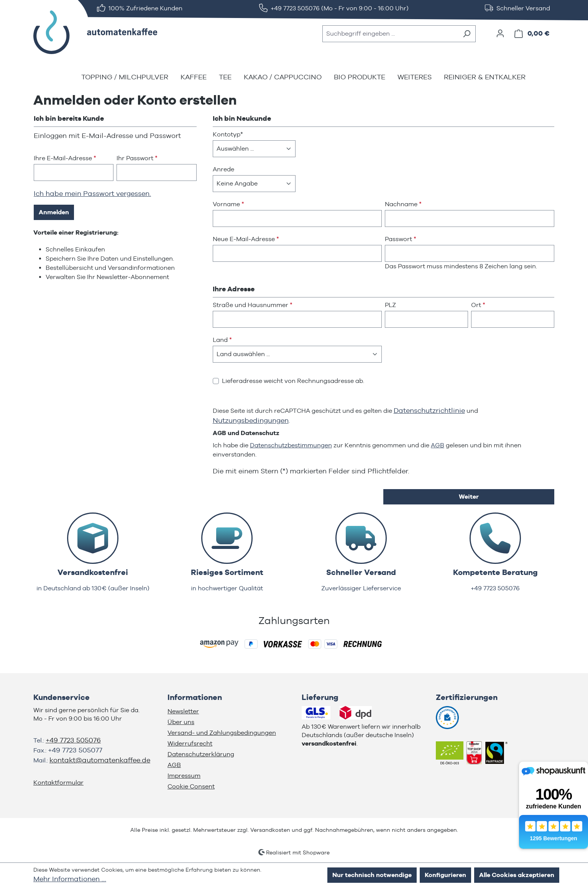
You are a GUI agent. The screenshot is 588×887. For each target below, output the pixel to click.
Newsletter (183, 711)
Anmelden (54, 212)
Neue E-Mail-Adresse (246, 239)
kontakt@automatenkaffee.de (100, 760)
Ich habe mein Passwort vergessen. (92, 193)
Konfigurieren (445, 875)
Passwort (401, 239)
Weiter (469, 497)
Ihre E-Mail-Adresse (65, 158)
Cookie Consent (191, 786)
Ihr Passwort (137, 158)
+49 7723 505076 (73, 740)
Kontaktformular (58, 783)
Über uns (181, 722)
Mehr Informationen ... (70, 879)
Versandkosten (270, 830)
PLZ (390, 305)
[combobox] (390, 34)
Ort (478, 305)
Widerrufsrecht (190, 743)
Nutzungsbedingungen (251, 420)
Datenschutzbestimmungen (291, 445)
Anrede (223, 169)
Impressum (184, 776)
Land (222, 340)
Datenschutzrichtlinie (429, 410)
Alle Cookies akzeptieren (517, 875)
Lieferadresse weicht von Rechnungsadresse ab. (293, 381)
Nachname (403, 204)
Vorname (228, 204)
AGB (438, 445)
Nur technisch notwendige (372, 875)
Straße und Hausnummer (253, 305)
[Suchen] (467, 34)
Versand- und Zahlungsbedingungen (222, 733)
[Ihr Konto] (500, 33)
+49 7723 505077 (75, 750)
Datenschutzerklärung (201, 754)
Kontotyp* (228, 134)
